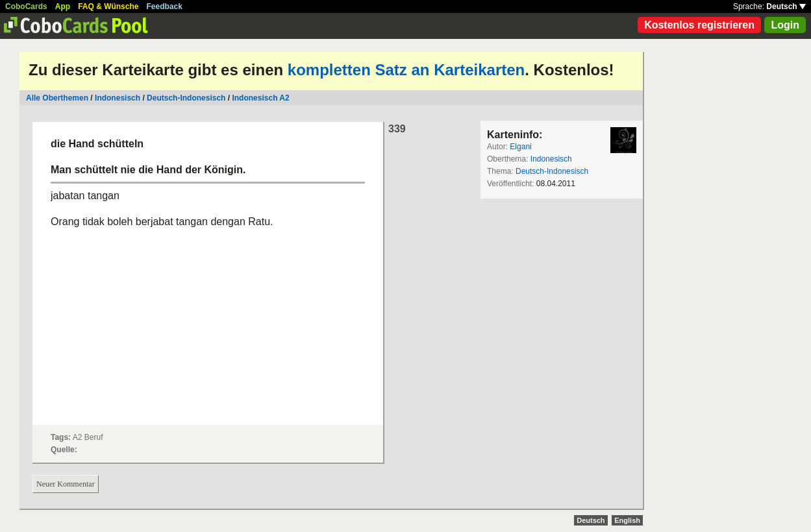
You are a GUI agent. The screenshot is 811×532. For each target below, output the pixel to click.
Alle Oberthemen (57, 98)
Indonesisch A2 (260, 98)
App (63, 6)
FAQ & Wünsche (108, 6)
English (627, 520)
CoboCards (26, 6)
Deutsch (786, 6)
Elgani (520, 147)
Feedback (165, 6)
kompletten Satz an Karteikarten (406, 70)
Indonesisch (118, 98)
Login (785, 25)
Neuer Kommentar (66, 484)
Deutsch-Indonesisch (186, 98)
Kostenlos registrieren (699, 25)
